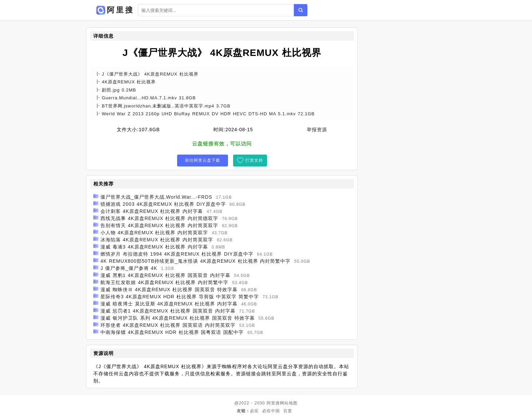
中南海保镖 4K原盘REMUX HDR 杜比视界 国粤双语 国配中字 (172, 332)
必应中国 (271, 411)
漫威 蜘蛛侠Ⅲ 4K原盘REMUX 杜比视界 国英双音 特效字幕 (169, 290)
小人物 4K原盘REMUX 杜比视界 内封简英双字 (154, 233)
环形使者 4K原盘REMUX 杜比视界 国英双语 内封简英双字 (168, 325)
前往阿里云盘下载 (203, 160)
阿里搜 (273, 403)
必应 (254, 411)
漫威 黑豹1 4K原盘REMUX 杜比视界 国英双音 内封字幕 (165, 275)
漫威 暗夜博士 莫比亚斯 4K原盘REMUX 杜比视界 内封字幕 (169, 304)
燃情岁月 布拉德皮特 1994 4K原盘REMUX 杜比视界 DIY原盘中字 (177, 254)
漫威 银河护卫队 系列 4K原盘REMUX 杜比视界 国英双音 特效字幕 (178, 318)
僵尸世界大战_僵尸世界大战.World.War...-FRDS (156, 197)
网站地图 (289, 403)
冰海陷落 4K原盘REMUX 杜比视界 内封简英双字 (157, 240)
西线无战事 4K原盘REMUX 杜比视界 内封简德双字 (159, 218)
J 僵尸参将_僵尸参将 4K (129, 268)
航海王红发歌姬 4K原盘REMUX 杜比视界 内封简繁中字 (164, 282)
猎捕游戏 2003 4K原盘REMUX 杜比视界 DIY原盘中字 (163, 204)
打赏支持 (254, 160)
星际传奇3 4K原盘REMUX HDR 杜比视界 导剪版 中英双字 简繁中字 (180, 297)
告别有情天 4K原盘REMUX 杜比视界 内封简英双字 (159, 225)
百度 (288, 411)
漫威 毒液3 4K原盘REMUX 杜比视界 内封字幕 (154, 247)
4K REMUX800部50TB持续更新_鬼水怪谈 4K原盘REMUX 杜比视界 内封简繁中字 (196, 261)
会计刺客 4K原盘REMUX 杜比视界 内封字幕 (152, 211)
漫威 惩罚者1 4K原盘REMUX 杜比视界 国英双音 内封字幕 (168, 311)
